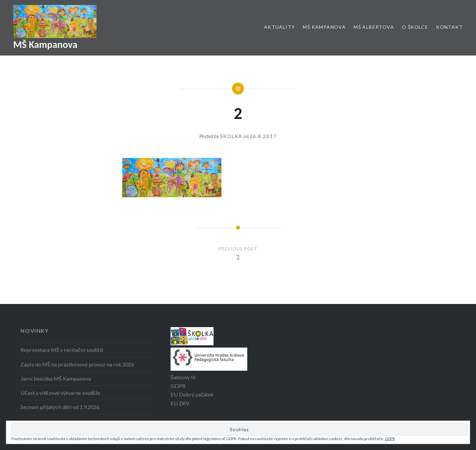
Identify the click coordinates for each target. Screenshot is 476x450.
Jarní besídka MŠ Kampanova (56, 378)
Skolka (231, 136)
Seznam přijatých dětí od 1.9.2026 (60, 407)
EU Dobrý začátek (192, 394)
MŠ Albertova (374, 27)
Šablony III (183, 377)
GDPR (178, 386)
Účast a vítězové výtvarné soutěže (60, 393)
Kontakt (449, 27)
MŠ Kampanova (45, 44)
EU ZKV (180, 403)
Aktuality (280, 27)
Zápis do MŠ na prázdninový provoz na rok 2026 (77, 364)
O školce (415, 27)
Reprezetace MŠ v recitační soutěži (62, 350)
